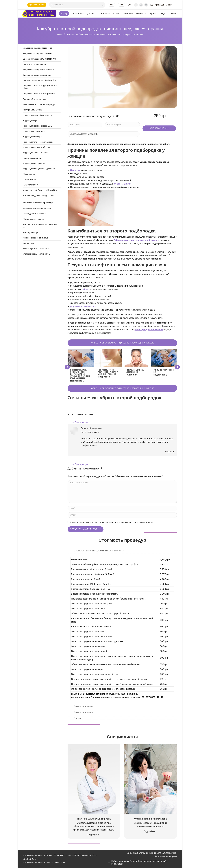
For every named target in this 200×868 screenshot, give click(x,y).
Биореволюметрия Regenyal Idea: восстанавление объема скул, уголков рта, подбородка (80, 374)
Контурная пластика (32, 110)
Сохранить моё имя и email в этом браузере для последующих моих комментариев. (112, 522)
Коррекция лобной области (36, 153)
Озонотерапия (30, 179)
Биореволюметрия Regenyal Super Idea (40, 87)
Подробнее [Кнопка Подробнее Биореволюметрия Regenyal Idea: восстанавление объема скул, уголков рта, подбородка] (77, 381)
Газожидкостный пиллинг (35, 214)
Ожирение (75, 170)
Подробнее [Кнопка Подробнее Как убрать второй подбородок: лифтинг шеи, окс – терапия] (105, 377)
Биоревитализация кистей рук (37, 75)
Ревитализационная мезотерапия (135, 371)
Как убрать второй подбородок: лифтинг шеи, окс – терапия (108, 372)
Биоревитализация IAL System (38, 54)
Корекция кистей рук (32, 158)
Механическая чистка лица (36, 238)
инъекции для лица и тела (149, 330)
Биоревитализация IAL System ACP (40, 59)
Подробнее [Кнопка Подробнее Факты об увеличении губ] (160, 375)
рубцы (85, 289)
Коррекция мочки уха (33, 137)
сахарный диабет (122, 184)
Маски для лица (30, 232)
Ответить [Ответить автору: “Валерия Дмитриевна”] (170, 452)
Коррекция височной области (37, 147)
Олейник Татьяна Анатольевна (150, 819)
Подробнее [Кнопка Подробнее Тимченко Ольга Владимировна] (94, 835)
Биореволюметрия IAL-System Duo (40, 80)
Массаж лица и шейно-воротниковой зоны (40, 226)
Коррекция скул (30, 121)
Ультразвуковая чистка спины (37, 254)
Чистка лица (29, 243)
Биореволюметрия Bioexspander (39, 94)
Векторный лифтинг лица (35, 99)
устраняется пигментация (83, 306)
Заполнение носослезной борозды (39, 104)
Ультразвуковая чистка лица (36, 249)
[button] (67, 367)
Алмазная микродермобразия (37, 208)
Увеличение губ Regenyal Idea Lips (40, 190)
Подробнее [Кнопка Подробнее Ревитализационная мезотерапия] (133, 375)
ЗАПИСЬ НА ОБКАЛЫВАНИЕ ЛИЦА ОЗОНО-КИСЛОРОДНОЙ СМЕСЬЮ (122, 343)
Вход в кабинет (164, 5)
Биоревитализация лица (34, 64)
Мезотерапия (29, 174)
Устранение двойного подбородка (39, 196)
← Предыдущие (80, 422)
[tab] (142, 863)
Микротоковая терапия (34, 219)
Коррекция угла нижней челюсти (38, 142)
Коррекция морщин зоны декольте (39, 169)
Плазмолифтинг (30, 185)
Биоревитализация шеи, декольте (39, 70)
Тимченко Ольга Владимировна (94, 819)
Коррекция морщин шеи (34, 163)
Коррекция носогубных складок (38, 115)
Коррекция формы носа (34, 131)
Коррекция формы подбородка (37, 126)
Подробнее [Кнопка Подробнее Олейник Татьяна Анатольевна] (150, 832)
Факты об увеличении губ (164, 371)
